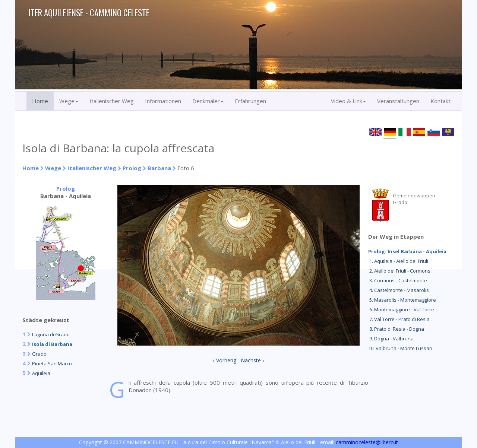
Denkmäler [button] (208, 101)
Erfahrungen (250, 101)
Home (40, 101)
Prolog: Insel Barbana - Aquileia (407, 251)
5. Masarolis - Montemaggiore (402, 300)
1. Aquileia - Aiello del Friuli (398, 261)
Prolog (132, 168)
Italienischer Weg (112, 101)
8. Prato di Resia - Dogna (396, 329)
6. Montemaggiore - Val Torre (401, 309)
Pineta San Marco (52, 363)
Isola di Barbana (52, 344)
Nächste (251, 360)
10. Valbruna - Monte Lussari (400, 348)
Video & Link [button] (348, 101)
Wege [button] (69, 101)
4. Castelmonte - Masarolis (399, 290)
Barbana (159, 168)
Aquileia (41, 373)
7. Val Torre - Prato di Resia (399, 319)
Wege (53, 168)
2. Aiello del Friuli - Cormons (399, 271)
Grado (39, 354)
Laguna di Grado (51, 334)
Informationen (163, 101)
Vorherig (226, 360)
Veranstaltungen (398, 101)
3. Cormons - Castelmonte (398, 280)
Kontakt (440, 101)
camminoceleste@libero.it (367, 442)
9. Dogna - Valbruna (391, 339)
